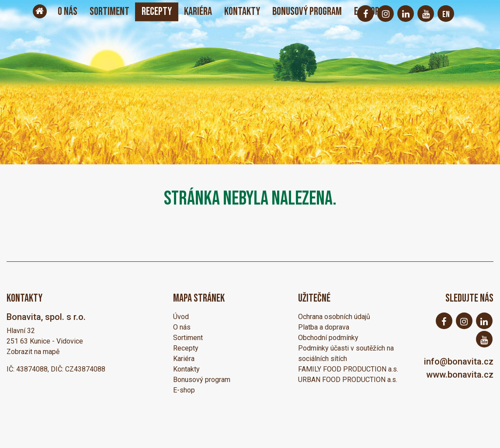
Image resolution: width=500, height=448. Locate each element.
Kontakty (242, 12)
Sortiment (109, 12)
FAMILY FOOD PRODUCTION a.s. (348, 369)
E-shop (184, 390)
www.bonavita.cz (460, 375)
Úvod (181, 317)
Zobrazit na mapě (33, 352)
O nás (68, 12)
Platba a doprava (324, 327)
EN (446, 14)
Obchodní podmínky (328, 338)
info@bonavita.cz (459, 361)
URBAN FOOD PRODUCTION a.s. (348, 380)
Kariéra (198, 12)
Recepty (157, 12)
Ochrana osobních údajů (334, 317)
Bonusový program (307, 12)
